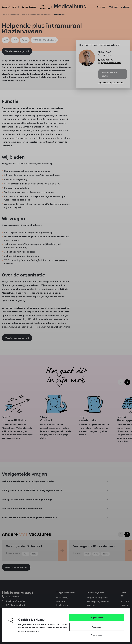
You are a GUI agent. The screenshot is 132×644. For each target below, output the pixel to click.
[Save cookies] (97, 617)
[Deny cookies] (97, 635)
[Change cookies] (97, 627)
